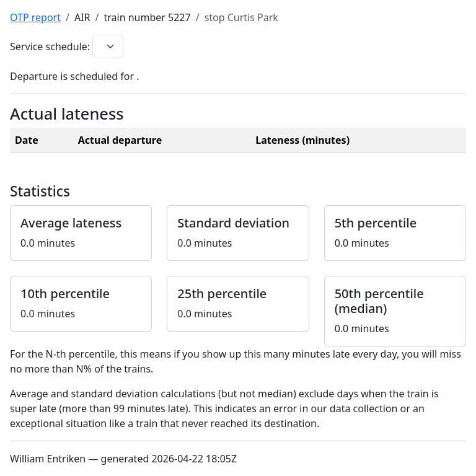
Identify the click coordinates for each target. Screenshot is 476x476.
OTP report (35, 17)
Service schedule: (50, 46)
